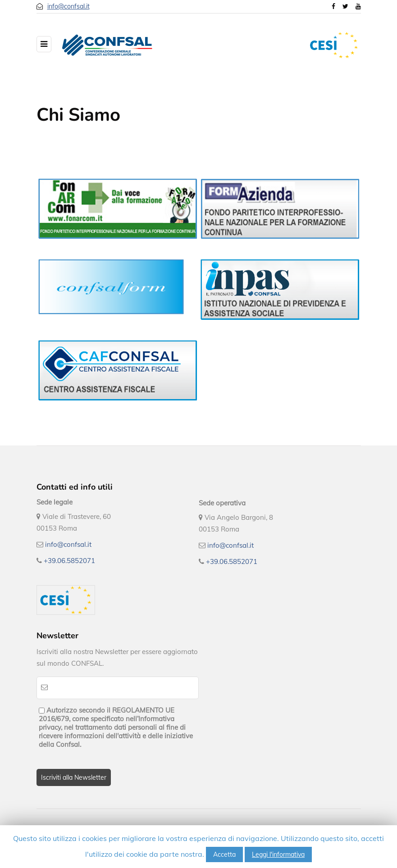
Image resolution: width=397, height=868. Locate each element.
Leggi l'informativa (278, 854)
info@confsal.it (68, 6)
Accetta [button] (224, 854)
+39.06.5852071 (69, 561)
